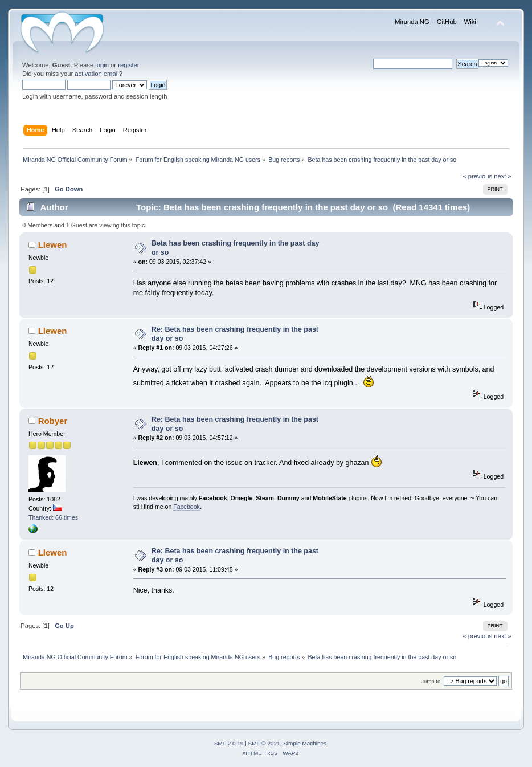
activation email (97, 74)
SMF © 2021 (264, 743)
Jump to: (431, 681)
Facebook (187, 507)
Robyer (53, 421)
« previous (477, 176)
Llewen (53, 245)
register (128, 65)
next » (503, 176)
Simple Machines (305, 743)
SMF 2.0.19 (229, 743)
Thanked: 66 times (53, 517)
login (102, 65)
